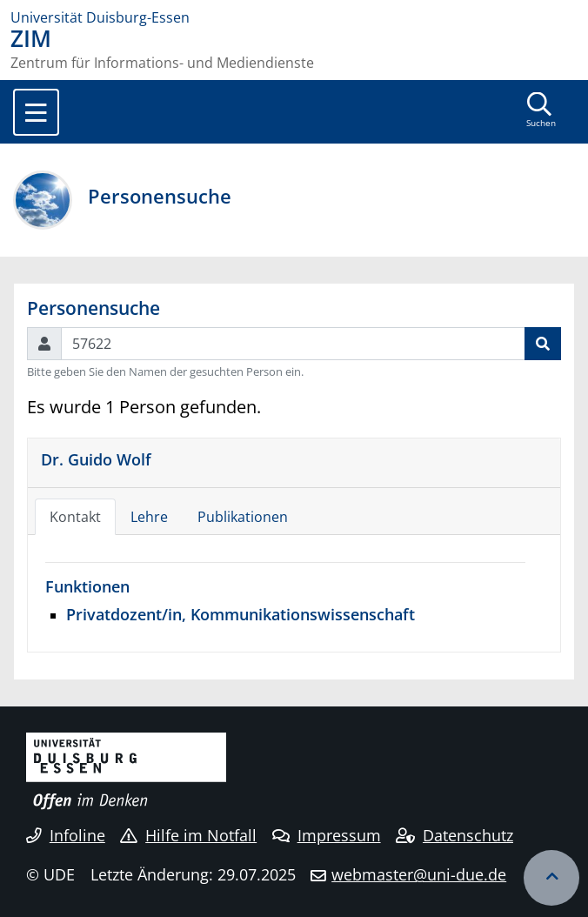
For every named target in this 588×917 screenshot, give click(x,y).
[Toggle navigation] (36, 112)
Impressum (327, 835)
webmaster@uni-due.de (419, 874)
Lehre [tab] (149, 517)
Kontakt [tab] (75, 517)
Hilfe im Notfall (188, 835)
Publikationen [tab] (243, 517)
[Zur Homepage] (294, 17)
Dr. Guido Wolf (96, 459)
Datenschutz (454, 835)
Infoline (66, 835)
